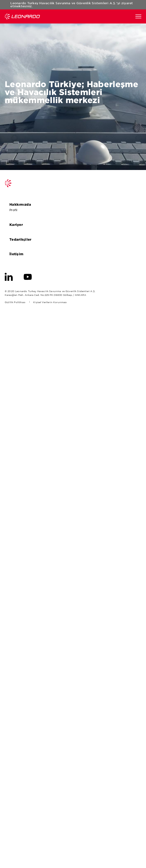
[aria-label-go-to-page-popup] (73, 434)
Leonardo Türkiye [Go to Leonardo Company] (22, 16)
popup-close (137, 5)
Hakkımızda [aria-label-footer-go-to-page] (22, 204)
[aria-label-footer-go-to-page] (9, 276)
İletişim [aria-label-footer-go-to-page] (18, 254)
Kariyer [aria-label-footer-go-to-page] (18, 224)
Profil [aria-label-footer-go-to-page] (15, 210)
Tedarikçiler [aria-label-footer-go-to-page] (22, 239)
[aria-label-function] (138, 16)
